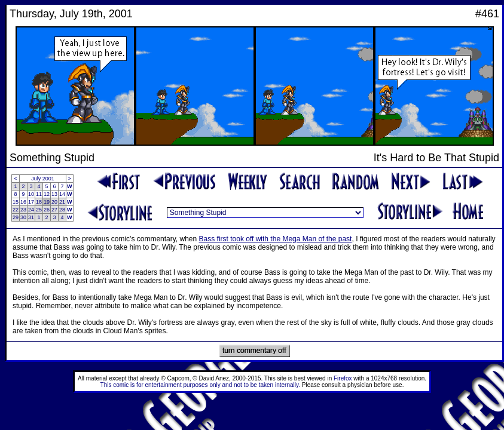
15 (16, 202)
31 (31, 217)
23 (23, 210)
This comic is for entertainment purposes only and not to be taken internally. (200, 385)
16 (23, 202)
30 (23, 217)
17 (31, 202)
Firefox (343, 378)
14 (62, 194)
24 (31, 210)
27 (54, 210)
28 (62, 210)
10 (31, 194)
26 (47, 210)
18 (39, 202)
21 (62, 202)
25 (39, 210)
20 (54, 202)
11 (39, 194)
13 (54, 194)
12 (47, 194)
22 (16, 210)
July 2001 (43, 179)
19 (47, 202)
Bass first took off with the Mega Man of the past (276, 239)
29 (16, 217)
